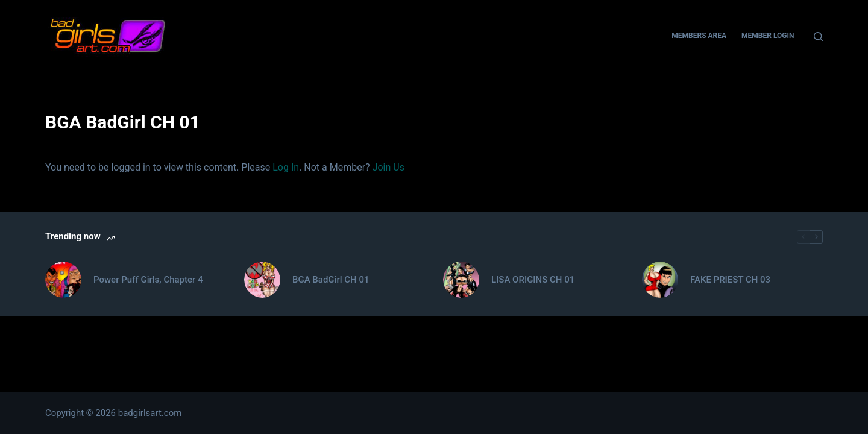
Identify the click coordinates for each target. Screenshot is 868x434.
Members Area (699, 36)
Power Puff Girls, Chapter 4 (148, 280)
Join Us (388, 167)
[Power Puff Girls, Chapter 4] (63, 280)
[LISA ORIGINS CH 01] (461, 280)
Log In (286, 167)
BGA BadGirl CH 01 (331, 280)
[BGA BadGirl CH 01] (262, 280)
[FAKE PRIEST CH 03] (660, 280)
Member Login (768, 36)
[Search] (818, 36)
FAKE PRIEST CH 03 (730, 280)
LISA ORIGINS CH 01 (533, 280)
